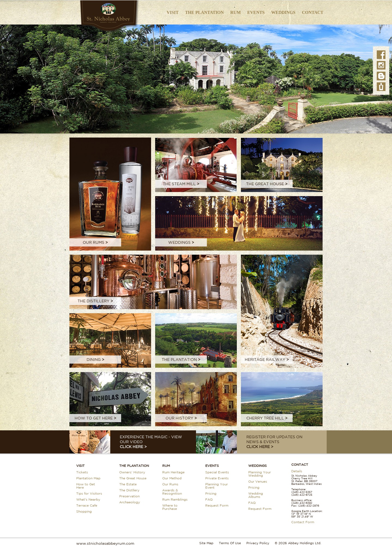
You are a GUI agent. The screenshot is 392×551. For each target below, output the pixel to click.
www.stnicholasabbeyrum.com (105, 543)
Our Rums (170, 484)
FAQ (209, 499)
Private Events (217, 478)
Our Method (172, 478)
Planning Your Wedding (260, 474)
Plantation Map (88, 478)
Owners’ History (132, 472)
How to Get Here (86, 486)
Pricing (211, 493)
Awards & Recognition (172, 492)
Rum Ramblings (175, 499)
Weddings (283, 12)
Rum (235, 12)
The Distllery (129, 490)
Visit (173, 12)
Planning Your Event (217, 486)
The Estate (128, 484)
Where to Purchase (170, 507)
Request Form (217, 505)
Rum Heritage (173, 472)
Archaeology (130, 502)
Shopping (84, 511)
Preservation (129, 496)
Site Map (206, 543)
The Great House (133, 478)
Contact (313, 12)
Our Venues (258, 481)
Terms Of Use (230, 543)
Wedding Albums (256, 495)
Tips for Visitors (89, 493)
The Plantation (204, 12)
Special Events (217, 472)
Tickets (82, 472)
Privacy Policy (258, 543)
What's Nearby (88, 499)
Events (256, 12)
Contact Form (303, 522)
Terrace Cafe (87, 505)
